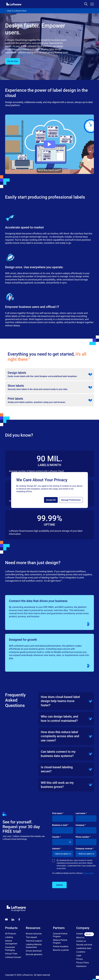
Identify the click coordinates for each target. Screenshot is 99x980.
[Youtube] (6, 919)
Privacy (80, 959)
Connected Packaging (10, 949)
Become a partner (61, 950)
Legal (79, 955)
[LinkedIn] (13, 919)
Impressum (81, 966)
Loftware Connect (13, 957)
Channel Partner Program (60, 935)
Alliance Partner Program (60, 941)
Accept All (51, 500)
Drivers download (34, 951)
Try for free (13, 61)
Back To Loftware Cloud (16, 11)
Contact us (81, 941)
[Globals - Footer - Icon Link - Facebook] (19, 919)
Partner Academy (61, 946)
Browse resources (34, 934)
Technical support (34, 941)
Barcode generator (34, 954)
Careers (80, 934)
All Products (11, 934)
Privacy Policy (88, 873)
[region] (49, 490)
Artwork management (11, 942)
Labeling (9, 937)
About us (80, 937)
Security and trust (84, 945)
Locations (81, 952)
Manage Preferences (71, 500)
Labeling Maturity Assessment (34, 946)
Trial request (31, 937)
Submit (59, 885)
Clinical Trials (11, 954)
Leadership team (84, 948)
